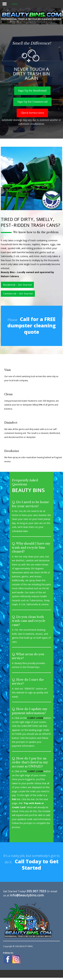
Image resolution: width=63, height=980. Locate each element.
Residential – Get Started (17, 285)
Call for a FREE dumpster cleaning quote (32, 325)
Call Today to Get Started (37, 864)
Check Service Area (32, 113)
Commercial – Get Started (18, 294)
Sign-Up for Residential (32, 91)
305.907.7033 (36, 891)
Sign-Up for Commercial (32, 102)
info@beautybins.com (27, 895)
